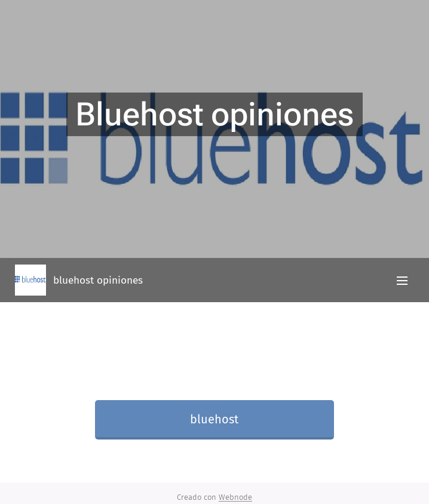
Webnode (235, 497)
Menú (402, 281)
